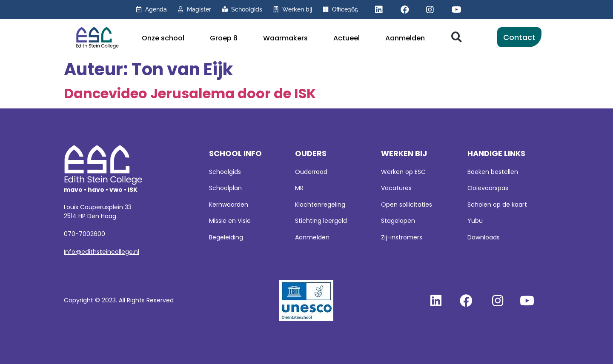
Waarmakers (285, 38)
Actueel (347, 38)
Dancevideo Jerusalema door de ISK (190, 93)
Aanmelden (405, 38)
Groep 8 (224, 38)
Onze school (163, 38)
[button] (457, 37)
